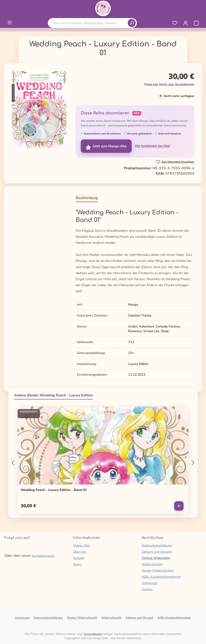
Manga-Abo (81, 546)
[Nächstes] (193, 463)
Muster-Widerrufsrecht (158, 570)
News (77, 564)
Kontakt (79, 558)
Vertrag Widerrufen (156, 558)
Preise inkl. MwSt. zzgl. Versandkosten (169, 84)
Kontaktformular (43, 556)
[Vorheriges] (13, 463)
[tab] (87, 198)
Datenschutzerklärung (157, 546)
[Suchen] (132, 23)
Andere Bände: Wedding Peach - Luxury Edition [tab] (53, 395)
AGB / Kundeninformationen (161, 577)
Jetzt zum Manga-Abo (106, 146)
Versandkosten (93, 634)
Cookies (147, 589)
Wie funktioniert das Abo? (152, 146)
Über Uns (80, 552)
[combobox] (89, 23)
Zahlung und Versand (157, 552)
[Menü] (10, 23)
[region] (39, 112)
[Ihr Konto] (186, 23)
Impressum (149, 583)
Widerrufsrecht (152, 564)
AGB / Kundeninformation (174, 618)
